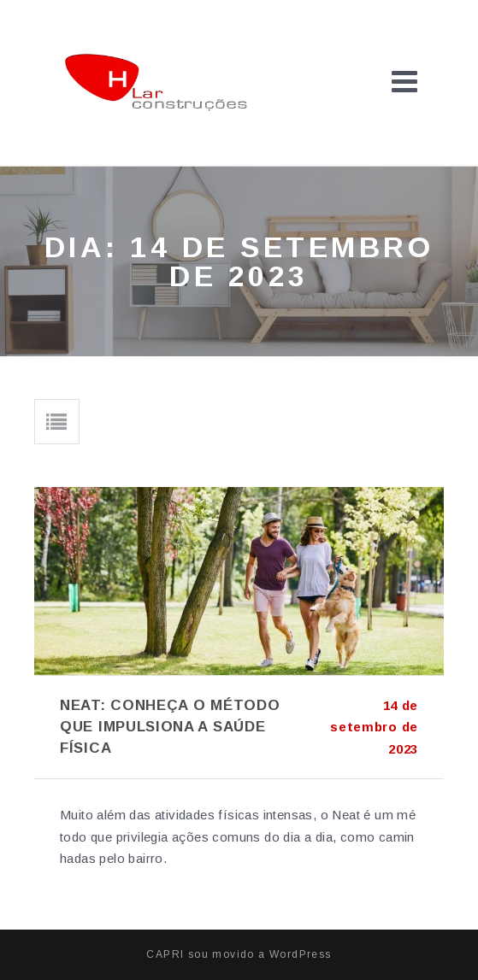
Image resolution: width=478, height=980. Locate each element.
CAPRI (165, 954)
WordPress (301, 954)
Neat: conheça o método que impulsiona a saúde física (170, 727)
